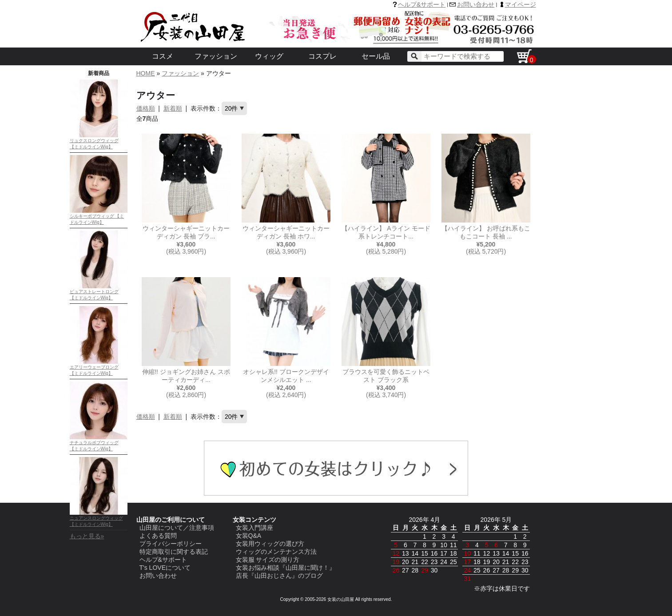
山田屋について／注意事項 (177, 528)
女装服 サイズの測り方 (268, 560)
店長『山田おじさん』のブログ (279, 576)
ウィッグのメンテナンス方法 (276, 552)
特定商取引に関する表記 (174, 552)
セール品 (376, 56)
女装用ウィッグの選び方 (270, 544)
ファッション (216, 56)
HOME (146, 73)
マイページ (521, 4)
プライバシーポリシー (171, 544)
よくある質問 (158, 536)
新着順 (173, 108)
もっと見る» (87, 536)
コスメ (163, 56)
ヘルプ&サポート (422, 4)
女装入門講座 (254, 528)
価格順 (146, 108)
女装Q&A (249, 536)
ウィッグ (269, 56)
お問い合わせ (476, 4)
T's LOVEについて (165, 568)
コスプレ (322, 56)
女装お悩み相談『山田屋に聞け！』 (286, 568)
